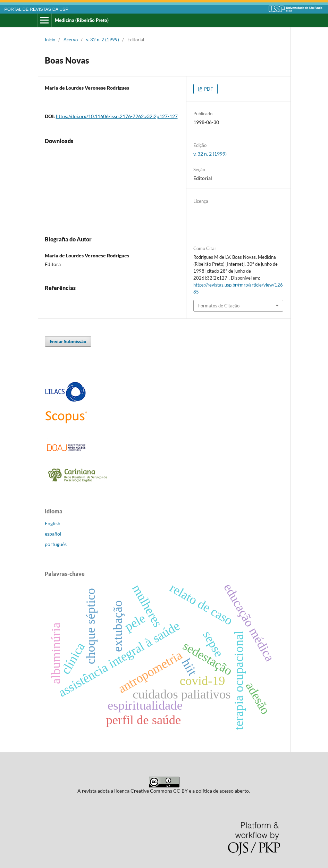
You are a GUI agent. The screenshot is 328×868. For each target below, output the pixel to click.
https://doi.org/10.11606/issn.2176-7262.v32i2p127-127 (117, 116)
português (56, 544)
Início (50, 40)
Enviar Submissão (68, 341)
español (53, 534)
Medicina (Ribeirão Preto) (82, 20)
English (53, 523)
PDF (208, 89)
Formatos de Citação (219, 306)
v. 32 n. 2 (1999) (103, 40)
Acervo (71, 40)
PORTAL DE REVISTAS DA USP (36, 9)
